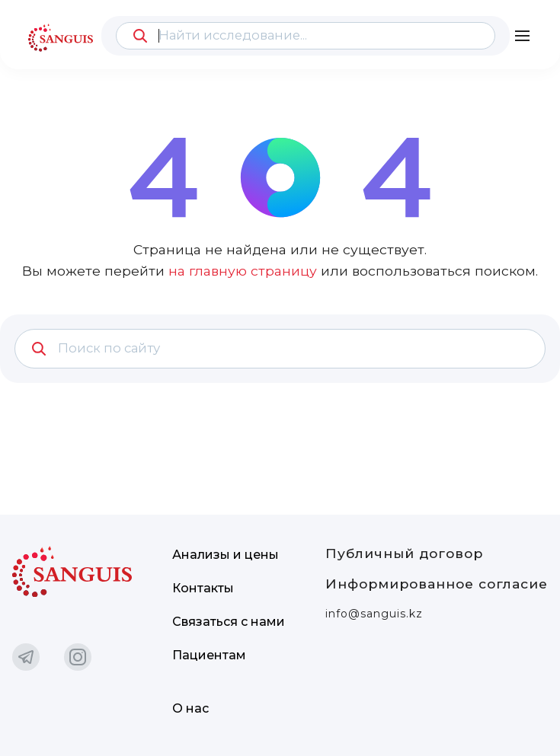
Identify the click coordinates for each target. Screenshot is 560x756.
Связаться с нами (229, 622)
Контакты (203, 588)
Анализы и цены (226, 555)
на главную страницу (243, 271)
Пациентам (209, 655)
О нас (190, 708)
